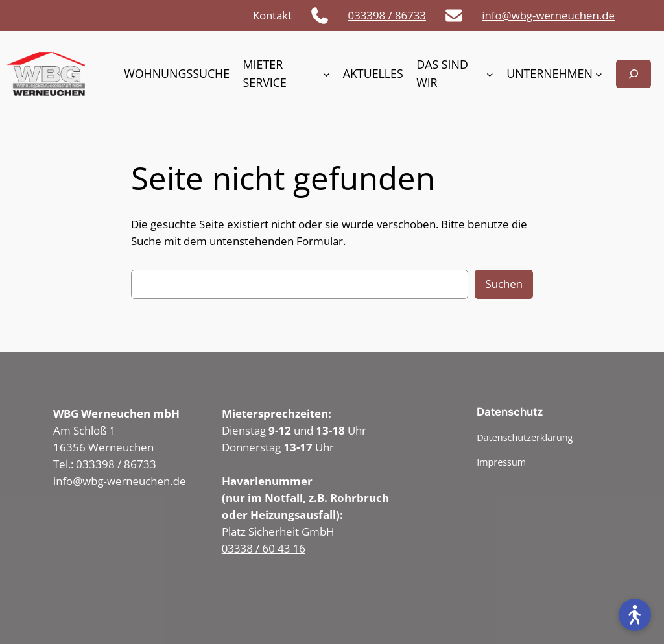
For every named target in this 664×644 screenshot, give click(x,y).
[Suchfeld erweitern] (634, 74)
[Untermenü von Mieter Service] (326, 74)
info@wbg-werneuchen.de (548, 15)
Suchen (504, 284)
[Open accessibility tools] (635, 615)
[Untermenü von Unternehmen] (599, 74)
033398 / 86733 (387, 15)
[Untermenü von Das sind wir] (490, 74)
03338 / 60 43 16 (264, 548)
